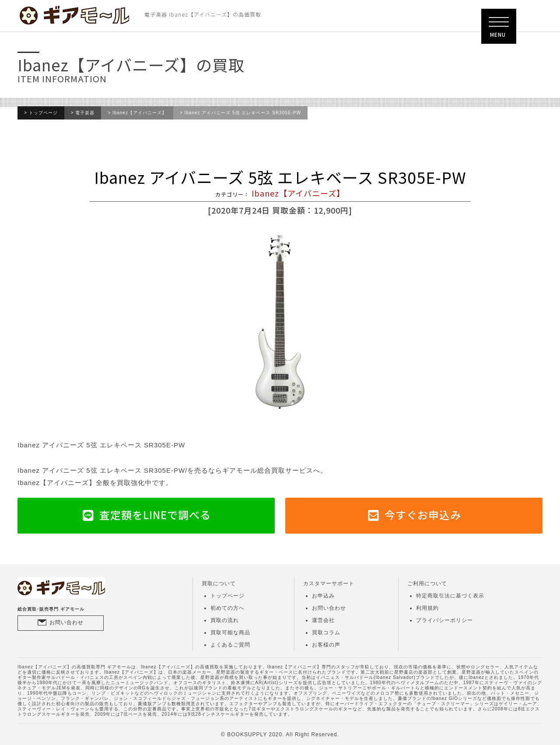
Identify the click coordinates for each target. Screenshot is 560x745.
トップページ (43, 113)
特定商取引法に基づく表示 (450, 596)
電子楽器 (85, 113)
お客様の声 (326, 645)
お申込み (323, 596)
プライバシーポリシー (444, 620)
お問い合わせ (66, 622)
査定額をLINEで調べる (155, 515)
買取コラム (326, 633)
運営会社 (323, 620)
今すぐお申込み (423, 515)
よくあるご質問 (230, 645)
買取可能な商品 (230, 633)
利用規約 (427, 608)
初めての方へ (227, 608)
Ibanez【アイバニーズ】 (140, 113)
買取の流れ (225, 620)
